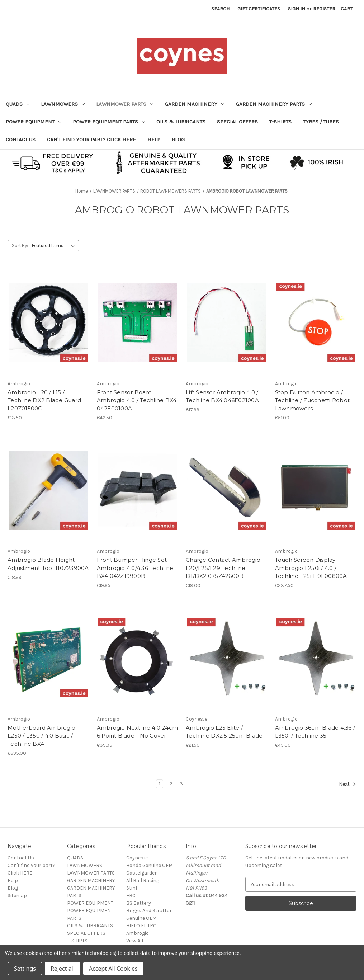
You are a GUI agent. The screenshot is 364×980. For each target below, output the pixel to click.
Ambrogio (138, 933)
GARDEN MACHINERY (194, 104)
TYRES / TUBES (321, 122)
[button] (182, 162)
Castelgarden (142, 873)
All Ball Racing (143, 880)
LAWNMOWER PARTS (125, 104)
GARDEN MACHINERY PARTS (274, 104)
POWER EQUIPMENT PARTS (109, 122)
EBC (131, 896)
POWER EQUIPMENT (34, 122)
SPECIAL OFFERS (237, 122)
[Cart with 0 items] (347, 9)
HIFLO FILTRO (141, 926)
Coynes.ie (137, 858)
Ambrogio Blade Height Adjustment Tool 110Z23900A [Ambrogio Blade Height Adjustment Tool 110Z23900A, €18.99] (48, 564)
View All (135, 941)
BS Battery (139, 903)
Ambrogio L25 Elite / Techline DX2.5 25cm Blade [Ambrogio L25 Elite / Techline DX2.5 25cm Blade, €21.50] (224, 732)
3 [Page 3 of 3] (181, 784)
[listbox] (55, 246)
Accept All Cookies (113, 969)
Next (348, 784)
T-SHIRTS (280, 122)
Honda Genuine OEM (150, 865)
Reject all (63, 969)
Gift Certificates (259, 9)
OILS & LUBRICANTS (181, 122)
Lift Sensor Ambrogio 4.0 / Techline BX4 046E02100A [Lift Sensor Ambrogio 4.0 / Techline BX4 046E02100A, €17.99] (222, 396)
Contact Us (21, 140)
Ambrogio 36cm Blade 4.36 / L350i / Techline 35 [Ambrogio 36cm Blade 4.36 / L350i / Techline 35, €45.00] (315, 732)
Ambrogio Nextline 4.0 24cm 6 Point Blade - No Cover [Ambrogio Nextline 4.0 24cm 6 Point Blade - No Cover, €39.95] (138, 732)
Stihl (132, 888)
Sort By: (20, 246)
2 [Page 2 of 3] (171, 784)
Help (154, 140)
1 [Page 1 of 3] (160, 784)
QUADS (18, 104)
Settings (25, 969)
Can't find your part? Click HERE (91, 140)
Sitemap (17, 896)
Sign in (297, 9)
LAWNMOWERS (63, 104)
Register (324, 9)
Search (220, 9)
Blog (178, 140)
